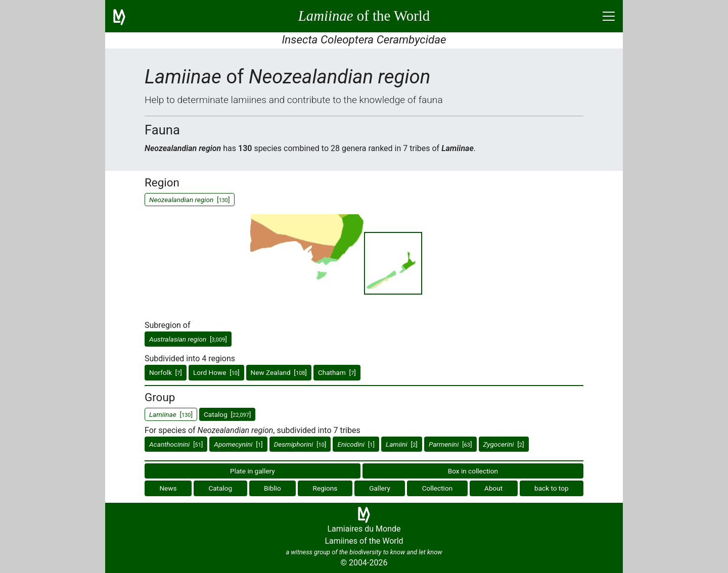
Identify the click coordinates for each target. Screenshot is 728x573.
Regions (325, 488)
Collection (438, 488)
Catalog (220, 488)
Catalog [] (227, 414)
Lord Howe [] (216, 372)
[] (188, 339)
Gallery (380, 488)
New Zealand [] (279, 372)
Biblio (272, 488)
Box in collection (473, 471)
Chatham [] (337, 372)
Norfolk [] (166, 372)
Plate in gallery (253, 471)
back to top (552, 488)
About (493, 488)
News (168, 488)
